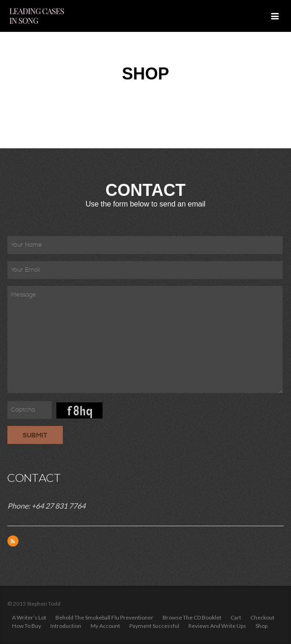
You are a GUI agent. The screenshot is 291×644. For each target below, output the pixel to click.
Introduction (66, 626)
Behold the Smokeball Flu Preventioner (104, 617)
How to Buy (27, 626)
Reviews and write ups (217, 626)
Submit (35, 436)
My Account (105, 626)
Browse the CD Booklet (192, 617)
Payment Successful (154, 626)
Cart (236, 617)
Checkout (262, 617)
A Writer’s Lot (29, 617)
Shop (261, 626)
